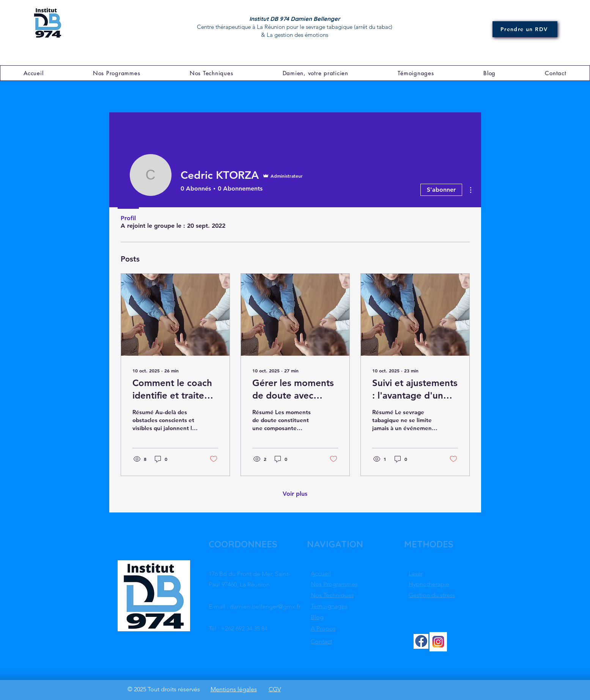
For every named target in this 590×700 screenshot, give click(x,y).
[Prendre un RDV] (525, 29)
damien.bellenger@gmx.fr (265, 606)
